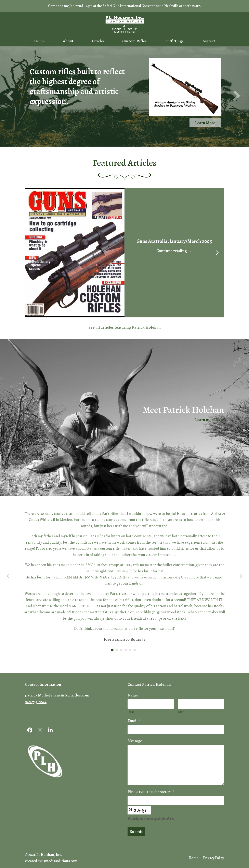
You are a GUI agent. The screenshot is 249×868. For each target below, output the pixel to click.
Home (194, 858)
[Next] (217, 253)
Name (133, 695)
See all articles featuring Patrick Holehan (125, 327)
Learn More (205, 123)
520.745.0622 (36, 702)
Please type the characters (151, 792)
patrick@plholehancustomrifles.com (57, 695)
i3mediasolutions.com (60, 861)
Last (181, 712)
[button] (75, 252)
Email (134, 721)
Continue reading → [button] (174, 251)
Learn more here (209, 420)
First (131, 712)
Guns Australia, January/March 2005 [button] (174, 241)
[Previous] (32, 253)
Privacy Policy (214, 858)
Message (135, 741)
